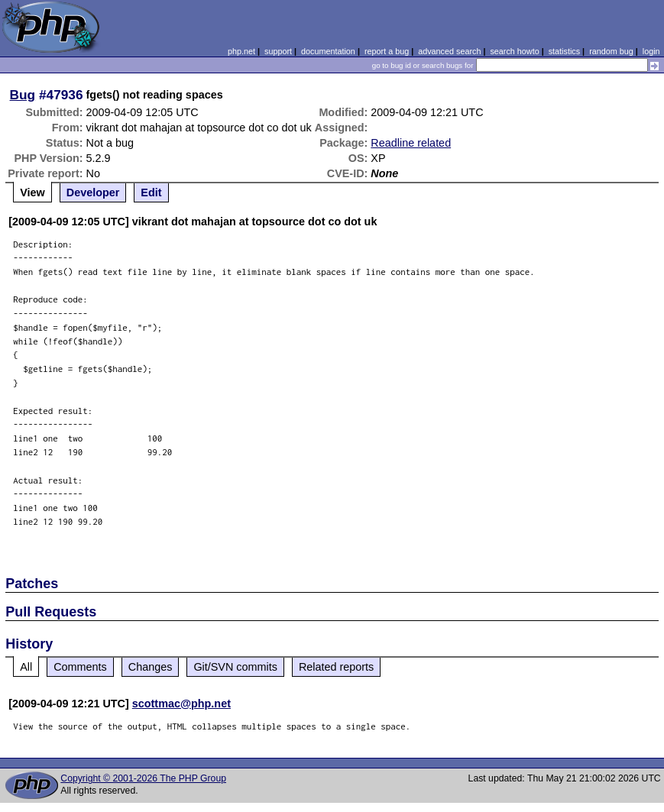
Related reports (336, 667)
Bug (23, 95)
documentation (328, 51)
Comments (80, 667)
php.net (241, 51)
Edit (151, 192)
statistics (564, 51)
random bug (611, 51)
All (26, 667)
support (278, 51)
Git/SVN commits (235, 667)
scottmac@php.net (181, 704)
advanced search (449, 51)
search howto (514, 51)
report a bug (387, 51)
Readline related (411, 143)
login (651, 51)
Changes (151, 667)
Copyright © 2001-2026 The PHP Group (143, 778)
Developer (93, 192)
